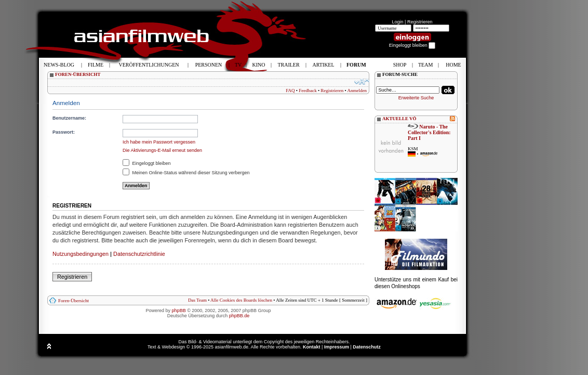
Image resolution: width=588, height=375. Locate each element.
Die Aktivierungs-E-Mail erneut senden (162, 150)
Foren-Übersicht (73, 301)
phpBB (179, 311)
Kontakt (312, 347)
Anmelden (357, 90)
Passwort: (64, 132)
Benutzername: (69, 118)
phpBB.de (239, 316)
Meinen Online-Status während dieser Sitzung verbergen (186, 173)
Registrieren (420, 22)
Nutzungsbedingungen (81, 254)
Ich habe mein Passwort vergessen (159, 142)
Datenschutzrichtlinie (139, 254)
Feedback (308, 90)
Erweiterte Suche (416, 98)
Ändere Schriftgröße (362, 82)
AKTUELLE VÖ (399, 119)
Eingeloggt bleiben (147, 163)
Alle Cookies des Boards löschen (241, 300)
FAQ (290, 90)
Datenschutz (367, 347)
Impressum (337, 347)
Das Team (197, 300)
